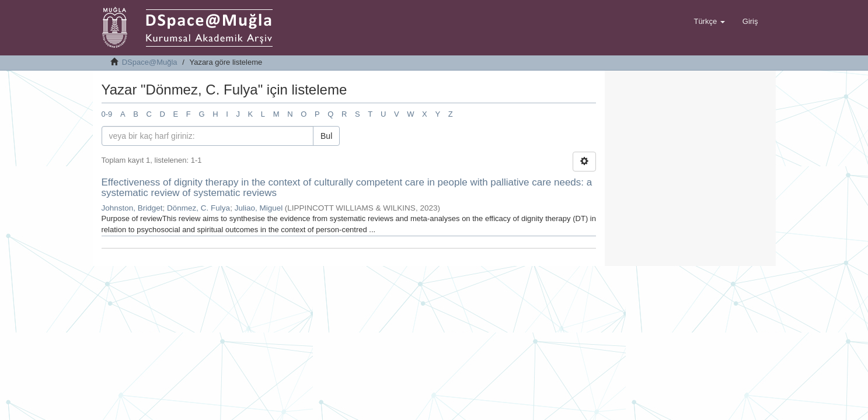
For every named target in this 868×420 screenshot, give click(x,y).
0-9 (107, 114)
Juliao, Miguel (259, 208)
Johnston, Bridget (132, 208)
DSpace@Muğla (150, 62)
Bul (326, 136)
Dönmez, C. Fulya (198, 208)
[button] (709, 22)
